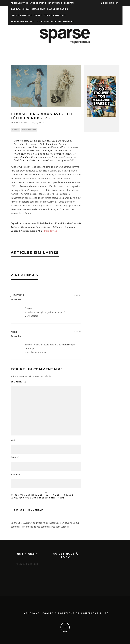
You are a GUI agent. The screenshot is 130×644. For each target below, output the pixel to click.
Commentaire (18, 382)
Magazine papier (58, 9)
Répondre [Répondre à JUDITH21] (16, 300)
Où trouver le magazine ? (50, 15)
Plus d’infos (51, 231)
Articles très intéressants (28, 3)
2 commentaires (29, 130)
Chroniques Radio (34, 9)
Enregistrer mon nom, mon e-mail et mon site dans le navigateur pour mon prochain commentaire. (43, 497)
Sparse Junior (20, 21)
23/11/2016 (76, 296)
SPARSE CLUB (19, 123)
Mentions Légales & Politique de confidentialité (66, 613)
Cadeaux (69, 3)
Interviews (55, 3)
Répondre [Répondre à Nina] (16, 336)
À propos (50, 21)
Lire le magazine (21, 15)
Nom (14, 440)
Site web (16, 475)
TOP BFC (16, 9)
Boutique (36, 21)
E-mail (15, 457)
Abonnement (66, 21)
